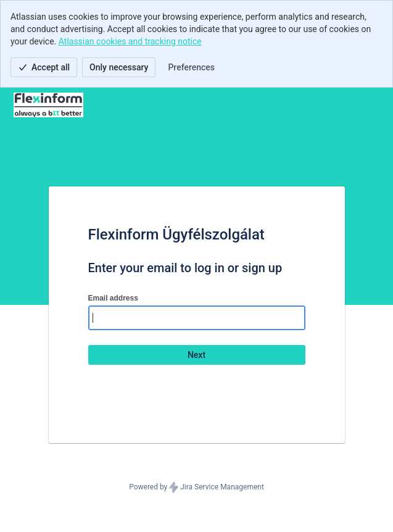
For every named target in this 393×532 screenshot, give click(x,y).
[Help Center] (48, 105)
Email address (113, 298)
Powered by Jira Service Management (196, 488)
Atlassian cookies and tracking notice (130, 41)
